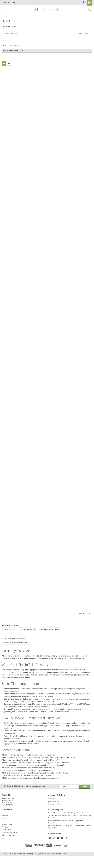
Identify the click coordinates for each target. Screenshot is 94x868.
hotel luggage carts (15, 45)
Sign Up (57, 801)
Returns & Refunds (8, 835)
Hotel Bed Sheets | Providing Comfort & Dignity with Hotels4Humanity (66, 822)
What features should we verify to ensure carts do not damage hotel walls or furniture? (35, 763)
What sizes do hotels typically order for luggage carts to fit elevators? (28, 755)
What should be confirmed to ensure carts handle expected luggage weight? (31, 778)
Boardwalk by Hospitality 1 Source (15, 643)
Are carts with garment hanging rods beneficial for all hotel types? (27, 775)
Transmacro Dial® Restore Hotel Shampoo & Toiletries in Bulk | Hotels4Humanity (70, 817)
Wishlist (51, 798)
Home (4, 45)
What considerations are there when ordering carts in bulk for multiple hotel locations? (35, 773)
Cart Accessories (9, 629)
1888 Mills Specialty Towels (50, 629)
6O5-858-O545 (8, 2)
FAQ (3, 821)
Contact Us (6, 819)
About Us (5, 827)
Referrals (5, 816)
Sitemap (65, 854)
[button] (47, 34)
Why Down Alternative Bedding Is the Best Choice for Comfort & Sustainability (70, 827)
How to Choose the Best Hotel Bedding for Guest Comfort (68, 813)
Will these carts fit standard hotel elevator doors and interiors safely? (28, 768)
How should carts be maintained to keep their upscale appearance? (28, 770)
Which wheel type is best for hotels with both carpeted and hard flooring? (30, 760)
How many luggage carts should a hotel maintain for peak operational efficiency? (33, 765)
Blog (3, 838)
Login (50, 801)
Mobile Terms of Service (10, 833)
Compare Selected (83, 614)
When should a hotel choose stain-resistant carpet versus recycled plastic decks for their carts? (38, 757)
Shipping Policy (7, 824)
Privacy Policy (6, 830)
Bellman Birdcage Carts (28, 629)
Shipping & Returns (55, 804)
